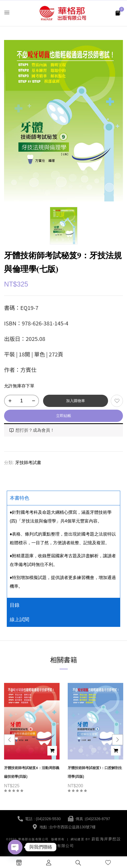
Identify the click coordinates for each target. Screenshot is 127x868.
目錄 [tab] (15, 605)
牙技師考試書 (28, 463)
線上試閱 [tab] (19, 620)
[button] (118, 13)
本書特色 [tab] (19, 498)
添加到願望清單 (117, 401)
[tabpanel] (63, 551)
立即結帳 (64, 416)
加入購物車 (76, 401)
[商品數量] (22, 401)
